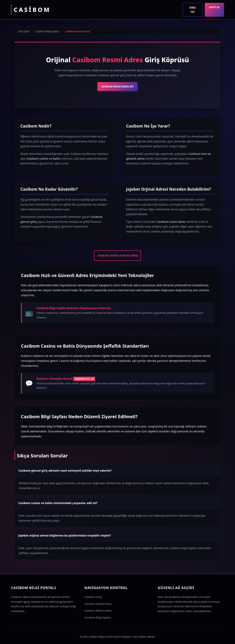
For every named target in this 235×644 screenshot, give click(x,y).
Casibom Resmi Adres (98, 610)
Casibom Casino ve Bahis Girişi (118, 255)
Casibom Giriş (93, 597)
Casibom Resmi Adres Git (118, 86)
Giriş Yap (192, 10)
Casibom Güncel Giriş (98, 604)
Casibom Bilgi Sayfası (47, 31)
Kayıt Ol (214, 7)
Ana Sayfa (24, 31)
